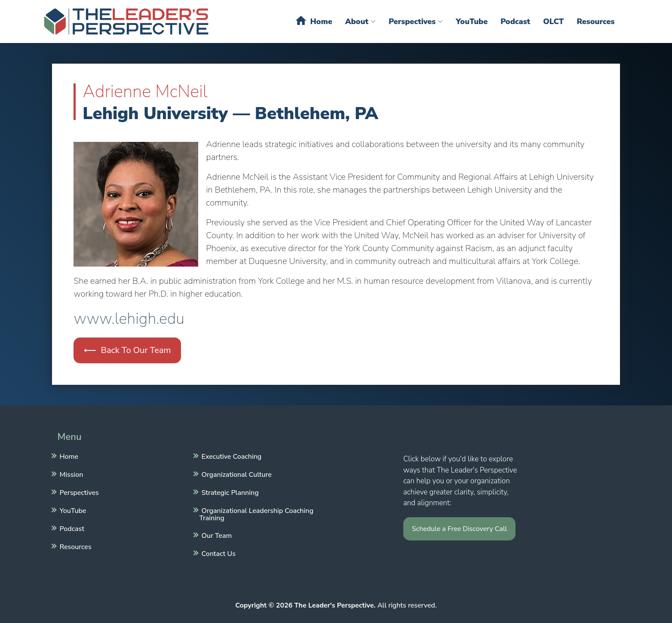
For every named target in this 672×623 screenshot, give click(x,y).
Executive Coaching (231, 456)
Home (313, 21)
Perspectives (416, 21)
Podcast (515, 21)
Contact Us (218, 553)
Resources (595, 21)
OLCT (553, 21)
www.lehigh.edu (129, 319)
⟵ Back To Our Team (127, 350)
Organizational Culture (236, 474)
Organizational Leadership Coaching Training (256, 513)
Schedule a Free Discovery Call (459, 529)
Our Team (216, 535)
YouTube (472, 21)
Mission (71, 474)
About (361, 21)
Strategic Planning (229, 492)
